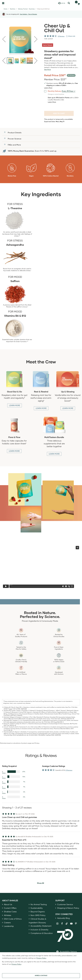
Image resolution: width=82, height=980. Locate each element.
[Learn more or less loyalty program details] (52, 102)
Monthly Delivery (53, 91)
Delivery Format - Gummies (26, 9)
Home (5, 9)
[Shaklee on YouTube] (71, 924)
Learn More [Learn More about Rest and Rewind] (41, 408)
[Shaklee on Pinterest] (76, 924)
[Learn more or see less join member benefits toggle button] (48, 88)
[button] (41, 133)
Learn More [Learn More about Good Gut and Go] (15, 405)
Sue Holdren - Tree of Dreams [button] (29, 14)
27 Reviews (61, 36)
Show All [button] (40, 883)
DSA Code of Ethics (13, 920)
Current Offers (10, 908)
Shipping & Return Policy (68, 908)
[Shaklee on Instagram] (57, 924)
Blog (64, 919)
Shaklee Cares (11, 912)
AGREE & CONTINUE (41, 976)
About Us (8, 904)
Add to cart (59, 113)
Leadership (9, 927)
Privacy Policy (41, 958)
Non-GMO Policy (38, 916)
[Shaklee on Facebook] (62, 924)
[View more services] (71, 36)
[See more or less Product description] (47, 70)
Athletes (8, 916)
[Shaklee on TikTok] (67, 923)
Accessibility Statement (41, 927)
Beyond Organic (38, 912)
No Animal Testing (39, 904)
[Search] (69, 3)
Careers (7, 924)
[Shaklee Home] (12, 3)
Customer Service (65, 904)
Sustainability (37, 908)
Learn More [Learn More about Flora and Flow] (14, 451)
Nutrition (13, 9)
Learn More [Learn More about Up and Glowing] (68, 408)
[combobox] (69, 91)
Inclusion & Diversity (40, 931)
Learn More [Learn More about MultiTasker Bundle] (54, 454)
